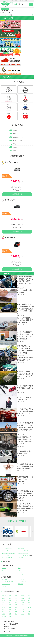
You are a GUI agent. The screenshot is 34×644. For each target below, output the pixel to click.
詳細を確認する (17, 194)
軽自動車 (13, 130)
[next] (32, 532)
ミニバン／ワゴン (16, 140)
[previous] (2, 532)
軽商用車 (13, 147)
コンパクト (14, 134)
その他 (13, 151)
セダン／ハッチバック (17, 137)
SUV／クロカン (15, 144)
